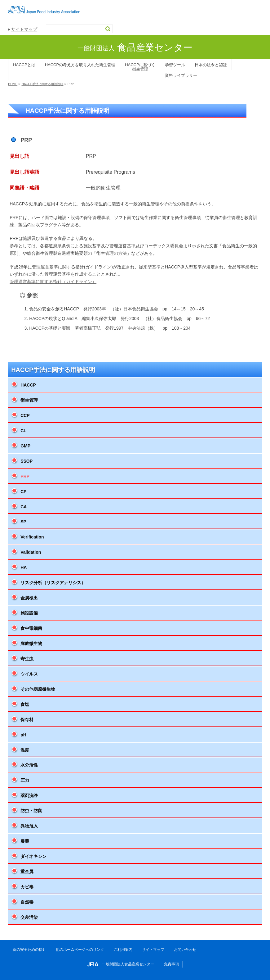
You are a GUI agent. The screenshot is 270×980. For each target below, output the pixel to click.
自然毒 (27, 902)
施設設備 (29, 613)
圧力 (25, 780)
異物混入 (29, 826)
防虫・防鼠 (31, 811)
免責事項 (171, 964)
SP (23, 522)
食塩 (25, 704)
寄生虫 (27, 659)
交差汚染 (29, 917)
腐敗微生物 (31, 643)
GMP (25, 446)
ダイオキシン (33, 856)
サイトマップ (24, 29)
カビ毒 (27, 887)
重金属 (27, 872)
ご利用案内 (123, 950)
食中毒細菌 (31, 628)
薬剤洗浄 (29, 795)
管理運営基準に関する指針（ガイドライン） (53, 282)
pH (23, 735)
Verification (32, 537)
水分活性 (29, 765)
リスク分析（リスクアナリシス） (53, 583)
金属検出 (29, 598)
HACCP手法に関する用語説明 (53, 370)
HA (24, 567)
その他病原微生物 (38, 689)
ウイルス (29, 674)
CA (24, 507)
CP (23, 492)
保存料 (27, 720)
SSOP (27, 461)
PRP (25, 476)
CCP (25, 415)
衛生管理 (29, 400)
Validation (31, 552)
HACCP (28, 385)
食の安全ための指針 (29, 950)
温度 (25, 750)
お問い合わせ (185, 950)
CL (23, 431)
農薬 (25, 841)
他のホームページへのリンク (80, 950)
